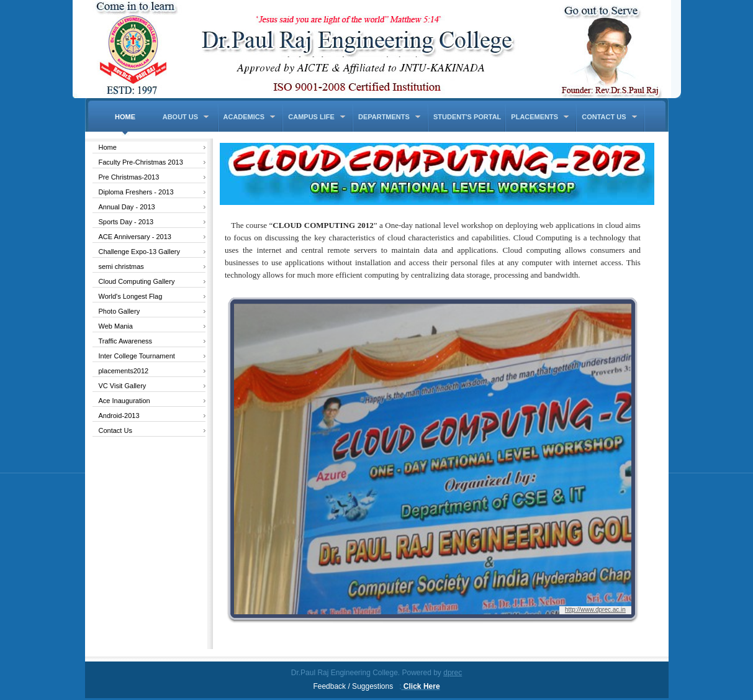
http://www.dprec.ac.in (595, 610)
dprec (453, 673)
